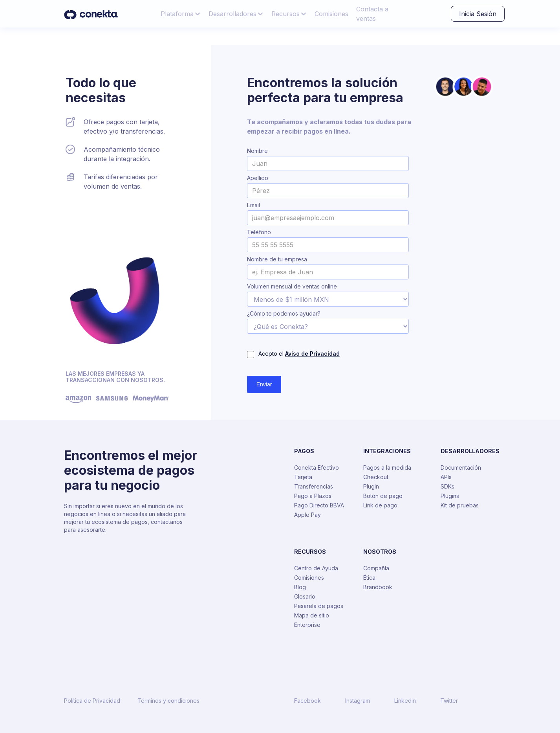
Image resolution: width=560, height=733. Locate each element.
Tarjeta (303, 477)
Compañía (376, 568)
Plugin (371, 486)
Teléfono (259, 232)
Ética (369, 578)
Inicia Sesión (478, 14)
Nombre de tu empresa (277, 259)
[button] (181, 14)
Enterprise (307, 625)
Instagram (358, 701)
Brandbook (378, 587)
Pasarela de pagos (319, 606)
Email (253, 205)
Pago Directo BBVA (319, 505)
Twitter (449, 701)
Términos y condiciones (168, 701)
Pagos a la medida (387, 468)
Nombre (257, 151)
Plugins (450, 496)
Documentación (461, 468)
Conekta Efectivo (317, 468)
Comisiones (331, 14)
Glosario (305, 596)
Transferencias (314, 486)
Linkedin (405, 701)
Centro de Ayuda (316, 568)
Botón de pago (383, 496)
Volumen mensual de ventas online (292, 287)
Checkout (376, 477)
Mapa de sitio (312, 615)
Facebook (307, 701)
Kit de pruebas (460, 505)
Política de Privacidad (92, 701)
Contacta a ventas (372, 14)
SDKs (447, 486)
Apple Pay (307, 515)
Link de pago (380, 505)
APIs (446, 477)
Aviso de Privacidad (312, 354)
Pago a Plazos (313, 496)
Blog (300, 587)
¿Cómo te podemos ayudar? (284, 314)
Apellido (258, 178)
